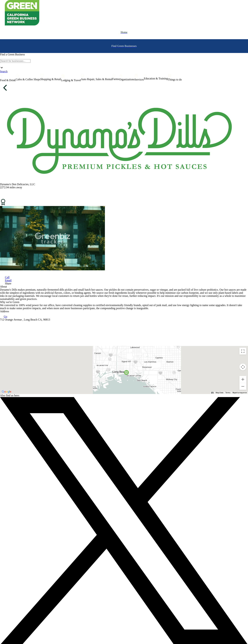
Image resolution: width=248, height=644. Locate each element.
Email (8, 280)
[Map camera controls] (243, 367)
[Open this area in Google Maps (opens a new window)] (7, 392)
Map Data (219, 393)
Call (7, 277)
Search (4, 71)
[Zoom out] (243, 386)
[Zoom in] (243, 379)
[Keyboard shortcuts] (212, 393)
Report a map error (240, 393)
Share (8, 283)
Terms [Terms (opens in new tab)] (228, 393)
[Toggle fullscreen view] (243, 351)
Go (4, 316)
